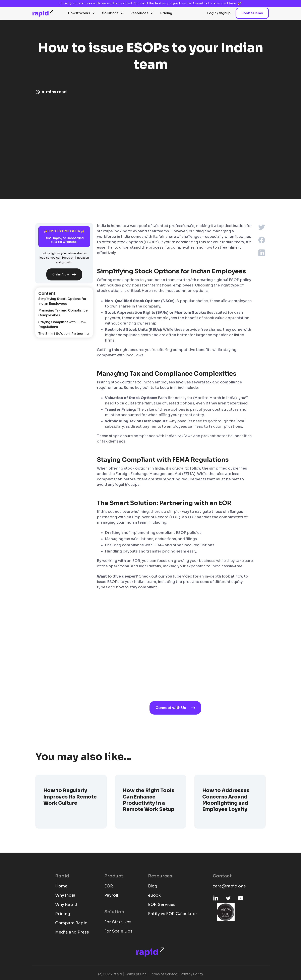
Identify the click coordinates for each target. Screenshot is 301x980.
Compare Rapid (71, 923)
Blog (153, 886)
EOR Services (162, 905)
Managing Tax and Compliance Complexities (63, 313)
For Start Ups (118, 922)
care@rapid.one (229, 886)
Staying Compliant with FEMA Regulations (62, 324)
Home (61, 886)
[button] (82, 13)
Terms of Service (164, 974)
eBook (154, 895)
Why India (65, 895)
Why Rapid (66, 905)
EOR (109, 886)
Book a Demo (252, 13)
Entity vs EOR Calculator (173, 914)
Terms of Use (136, 974)
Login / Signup (219, 13)
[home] (43, 13)
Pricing (166, 13)
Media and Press (72, 932)
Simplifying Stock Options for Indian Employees (62, 301)
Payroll (111, 895)
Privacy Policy (192, 974)
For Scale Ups (118, 931)
